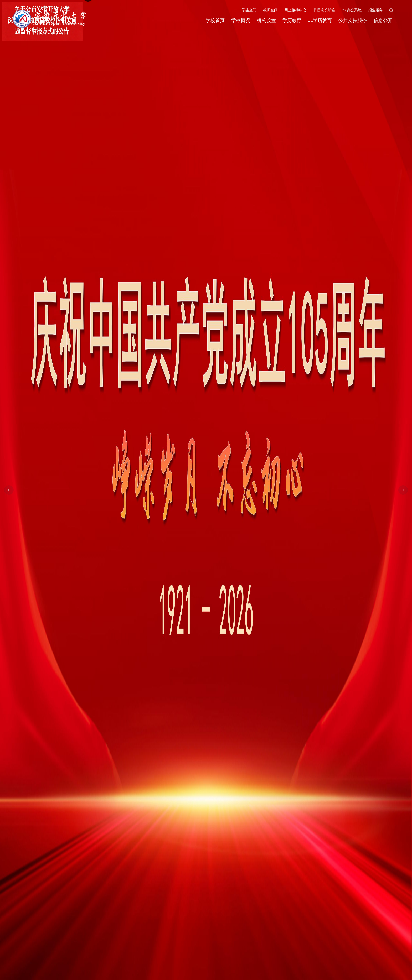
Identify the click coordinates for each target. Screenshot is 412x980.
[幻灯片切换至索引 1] (161, 972)
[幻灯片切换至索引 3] (181, 972)
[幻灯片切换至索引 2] (171, 972)
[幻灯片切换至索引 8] (231, 972)
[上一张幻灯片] (9, 490)
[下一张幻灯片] (403, 490)
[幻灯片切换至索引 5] (201, 972)
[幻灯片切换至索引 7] (221, 972)
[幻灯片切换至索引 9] (241, 972)
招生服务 (375, 10)
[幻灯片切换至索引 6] (211, 972)
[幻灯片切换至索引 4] (191, 972)
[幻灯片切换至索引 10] (251, 972)
